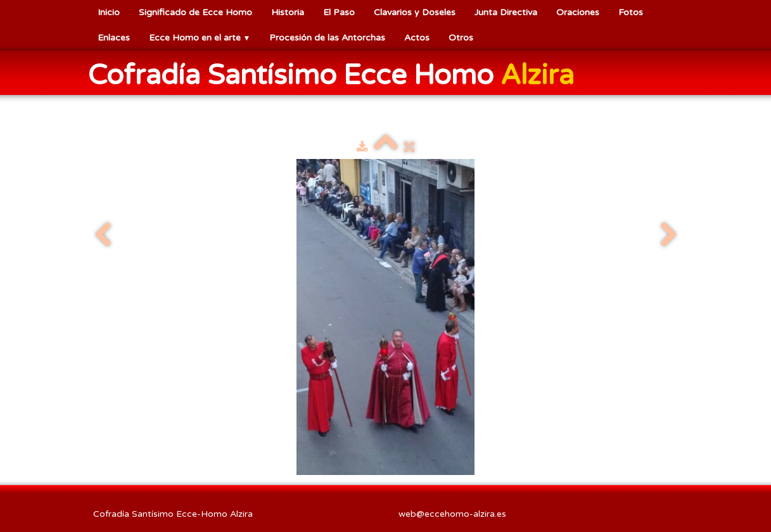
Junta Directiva (506, 12)
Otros (461, 38)
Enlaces (114, 38)
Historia (288, 12)
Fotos (631, 12)
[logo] (336, 74)
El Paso (339, 12)
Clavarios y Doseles (415, 12)
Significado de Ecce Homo (195, 12)
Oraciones (578, 12)
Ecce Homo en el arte (200, 38)
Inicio (109, 12)
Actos (417, 38)
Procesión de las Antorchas (327, 38)
